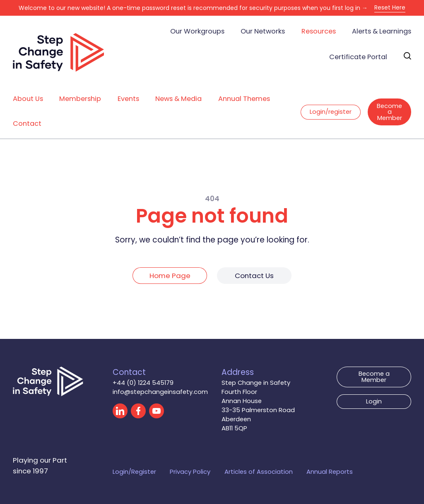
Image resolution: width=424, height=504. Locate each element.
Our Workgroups (197, 31)
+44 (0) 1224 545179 (143, 383)
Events (128, 99)
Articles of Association (259, 472)
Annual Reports (330, 472)
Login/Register (134, 472)
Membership (80, 99)
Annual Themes (244, 99)
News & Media (178, 99)
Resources (319, 31)
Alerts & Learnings (382, 31)
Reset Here (390, 7)
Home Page (170, 276)
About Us (28, 99)
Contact (27, 124)
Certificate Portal (358, 57)
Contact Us (254, 276)
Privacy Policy (190, 472)
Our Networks (263, 31)
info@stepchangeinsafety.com (160, 392)
